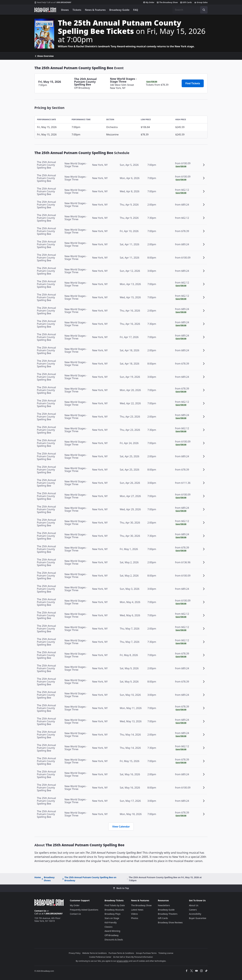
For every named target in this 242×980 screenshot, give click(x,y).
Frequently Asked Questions (84, 910)
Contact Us (40, 911)
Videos (134, 914)
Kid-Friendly (111, 922)
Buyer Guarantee (198, 918)
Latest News (137, 910)
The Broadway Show (167, 2)
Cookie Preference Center (100, 957)
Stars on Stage (112, 918)
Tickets (77, 10)
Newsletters (164, 905)
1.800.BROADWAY (53, 2)
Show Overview (44, 56)
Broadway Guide (119, 10)
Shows (65, 10)
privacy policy (123, 961)
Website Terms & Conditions (94, 953)
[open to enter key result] (204, 10)
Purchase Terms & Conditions (121, 953)
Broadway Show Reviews (170, 922)
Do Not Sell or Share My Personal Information (133, 957)
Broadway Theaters (168, 914)
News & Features (95, 10)
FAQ (136, 10)
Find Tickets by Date (115, 905)
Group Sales (201, 2)
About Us (194, 905)
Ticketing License (166, 953)
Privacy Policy (75, 953)
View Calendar (121, 827)
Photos (135, 918)
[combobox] (190, 10)
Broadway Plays (113, 914)
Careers (193, 910)
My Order (149, 2)
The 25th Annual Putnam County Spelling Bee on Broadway (89, 879)
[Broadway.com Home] (45, 10)
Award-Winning (112, 931)
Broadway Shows (48, 879)
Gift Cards (186, 2)
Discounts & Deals (114, 940)
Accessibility (195, 914)
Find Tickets (193, 83)
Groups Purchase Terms (146, 953)
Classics (109, 927)
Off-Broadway (112, 935)
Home (38, 877)
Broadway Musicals (114, 910)
